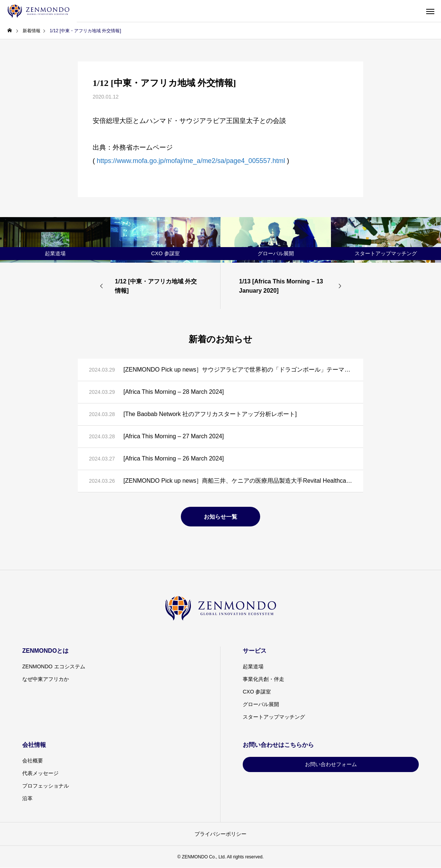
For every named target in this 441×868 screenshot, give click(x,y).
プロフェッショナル (46, 786)
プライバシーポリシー (220, 834)
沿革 (27, 798)
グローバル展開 (261, 704)
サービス (255, 651)
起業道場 (253, 666)
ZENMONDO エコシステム (54, 666)
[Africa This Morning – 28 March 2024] (174, 392)
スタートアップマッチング (274, 717)
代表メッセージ (40, 773)
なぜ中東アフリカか (46, 679)
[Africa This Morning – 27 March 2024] (174, 436)
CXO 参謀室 (257, 692)
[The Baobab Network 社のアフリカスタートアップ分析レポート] (210, 414)
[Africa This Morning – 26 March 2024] (174, 458)
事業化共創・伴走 (263, 679)
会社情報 (34, 745)
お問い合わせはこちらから (278, 745)
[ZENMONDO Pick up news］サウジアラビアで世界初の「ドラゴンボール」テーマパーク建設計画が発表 (238, 370)
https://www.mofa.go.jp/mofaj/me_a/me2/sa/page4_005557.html (191, 161)
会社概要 (33, 761)
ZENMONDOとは (45, 651)
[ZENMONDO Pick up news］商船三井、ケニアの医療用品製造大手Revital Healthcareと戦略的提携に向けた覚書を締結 (238, 481)
